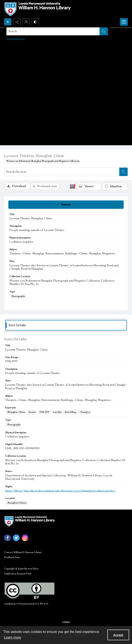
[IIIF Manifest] (115, 186)
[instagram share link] (25, 538)
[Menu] (124, 22)
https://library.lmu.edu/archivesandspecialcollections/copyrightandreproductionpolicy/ (60, 491)
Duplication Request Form (18, 574)
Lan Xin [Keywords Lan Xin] (57, 412)
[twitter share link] (16, 538)
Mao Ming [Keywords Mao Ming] (70, 412)
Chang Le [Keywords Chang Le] (85, 412)
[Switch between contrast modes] (35, 22)
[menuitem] (66, 621)
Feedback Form (12, 557)
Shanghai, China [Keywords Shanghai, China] (16, 412)
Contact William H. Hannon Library (23, 552)
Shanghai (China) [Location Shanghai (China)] (17, 503)
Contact (66, 622)
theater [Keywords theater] (32, 412)
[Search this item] (62, 172)
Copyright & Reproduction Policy (21, 569)
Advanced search (16, 39)
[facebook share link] (8, 538)
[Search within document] (123, 172)
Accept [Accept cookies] (118, 635)
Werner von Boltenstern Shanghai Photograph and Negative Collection (43, 161)
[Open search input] (8, 22)
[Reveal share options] (17, 22)
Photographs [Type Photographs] (18, 296)
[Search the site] (53, 31)
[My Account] (26, 22)
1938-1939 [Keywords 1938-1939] (44, 412)
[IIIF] (73, 186)
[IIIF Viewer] (89, 186)
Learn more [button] (13, 637)
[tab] (66, 205)
